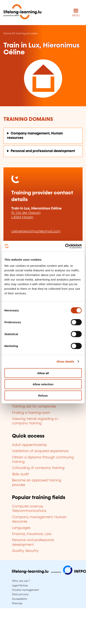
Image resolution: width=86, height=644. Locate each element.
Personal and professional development (43, 151)
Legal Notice (20, 586)
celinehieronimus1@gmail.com (36, 232)
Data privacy (20, 594)
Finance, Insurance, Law (32, 534)
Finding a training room (31, 413)
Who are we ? (21, 581)
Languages (21, 528)
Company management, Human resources (35, 136)
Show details (66, 361)
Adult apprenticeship (29, 445)
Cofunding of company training (38, 468)
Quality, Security (25, 551)
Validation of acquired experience (40, 451)
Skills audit (20, 474)
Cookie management (25, 590)
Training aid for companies (34, 407)
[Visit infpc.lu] (49, 574)
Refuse (43, 395)
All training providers (25, 34)
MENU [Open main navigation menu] (76, 16)
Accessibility (20, 599)
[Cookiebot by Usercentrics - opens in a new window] (65, 246)
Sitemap (17, 603)
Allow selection (43, 384)
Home (7, 34)
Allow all (43, 373)
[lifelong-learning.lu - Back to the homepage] (23, 13)
